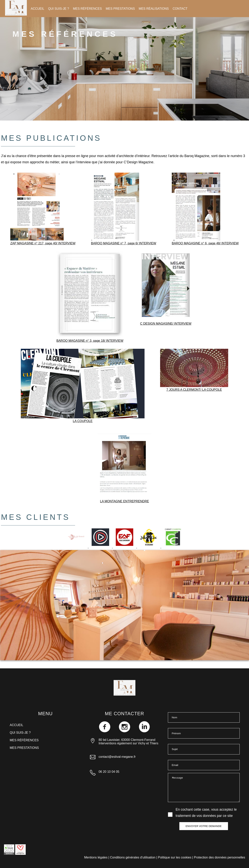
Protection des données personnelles (220, 857)
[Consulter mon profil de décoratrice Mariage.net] (20, 854)
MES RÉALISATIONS (154, 9)
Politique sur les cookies (175, 857)
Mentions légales (96, 857)
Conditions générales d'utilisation (133, 857)
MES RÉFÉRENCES (87, 9)
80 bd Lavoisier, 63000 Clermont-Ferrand (127, 740)
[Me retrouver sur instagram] (125, 731)
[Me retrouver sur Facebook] (105, 731)
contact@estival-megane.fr (117, 757)
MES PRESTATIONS (120, 9)
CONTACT (180, 9)
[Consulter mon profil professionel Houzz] (9, 854)
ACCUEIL (37, 9)
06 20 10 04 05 (109, 772)
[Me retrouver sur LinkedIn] (144, 731)
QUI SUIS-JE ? (59, 9)
